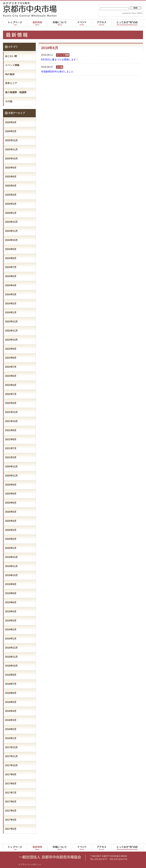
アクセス (102, 840)
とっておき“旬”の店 (127, 840)
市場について (60, 840)
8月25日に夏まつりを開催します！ (60, 60)
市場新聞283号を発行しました (57, 72)
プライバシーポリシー (30, 857)
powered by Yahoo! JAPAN (132, 13)
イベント (82, 840)
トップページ (15, 840)
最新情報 (37, 840)
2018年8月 (11, 675)
